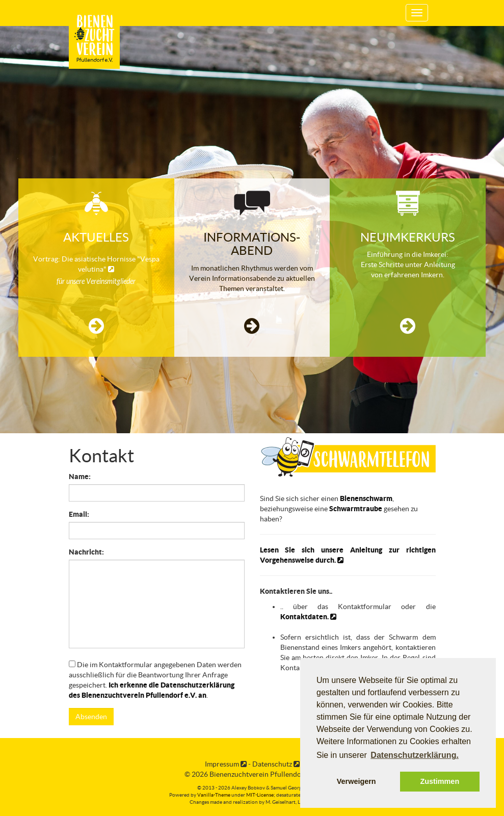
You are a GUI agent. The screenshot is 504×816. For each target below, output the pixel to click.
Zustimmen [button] (440, 781)
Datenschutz (276, 764)
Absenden (91, 717)
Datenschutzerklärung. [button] (414, 755)
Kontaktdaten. (308, 617)
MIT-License (260, 795)
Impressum (226, 764)
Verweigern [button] (356, 781)
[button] (96, 326)
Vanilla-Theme (214, 795)
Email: (79, 514)
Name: (80, 477)
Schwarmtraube (356, 509)
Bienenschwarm (366, 498)
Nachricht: (86, 552)
